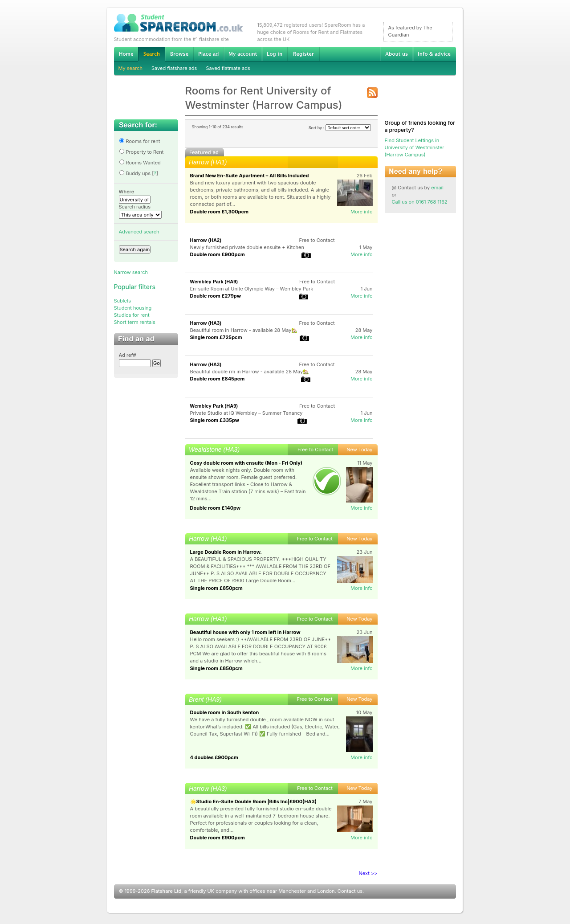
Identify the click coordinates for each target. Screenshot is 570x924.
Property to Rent (141, 152)
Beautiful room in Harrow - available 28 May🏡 (244, 330)
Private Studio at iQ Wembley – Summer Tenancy (246, 413)
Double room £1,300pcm (220, 212)
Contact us (350, 891)
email (437, 188)
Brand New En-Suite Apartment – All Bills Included (250, 176)
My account (243, 54)
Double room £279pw (216, 296)
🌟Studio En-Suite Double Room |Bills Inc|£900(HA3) (253, 801)
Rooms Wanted (140, 163)
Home (126, 54)
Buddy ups (135, 173)
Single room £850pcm (216, 588)
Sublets (123, 301)
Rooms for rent (140, 141)
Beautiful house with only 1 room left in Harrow (245, 632)
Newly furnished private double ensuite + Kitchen (247, 247)
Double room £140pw (216, 508)
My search (131, 68)
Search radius (135, 207)
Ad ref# (128, 355)
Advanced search (139, 232)
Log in (275, 54)
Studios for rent (132, 315)
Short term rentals (135, 322)
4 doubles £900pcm (214, 757)
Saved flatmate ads (228, 68)
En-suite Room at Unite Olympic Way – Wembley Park (252, 289)
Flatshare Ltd (167, 891)
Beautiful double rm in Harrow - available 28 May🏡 (250, 372)
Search (151, 54)
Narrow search (131, 272)
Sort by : (340, 128)
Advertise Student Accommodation (208, 54)
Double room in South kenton (225, 712)
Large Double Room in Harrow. (226, 552)
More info (362, 212)
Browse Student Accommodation (179, 54)
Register (303, 54)
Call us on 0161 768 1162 (420, 202)
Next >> (368, 873)
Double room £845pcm (218, 379)
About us (396, 54)
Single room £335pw (215, 420)
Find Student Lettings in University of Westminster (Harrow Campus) (415, 147)
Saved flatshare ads (174, 68)
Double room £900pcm (218, 254)
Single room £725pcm (216, 337)
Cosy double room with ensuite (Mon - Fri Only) (246, 463)
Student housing (133, 308)
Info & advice (434, 54)
